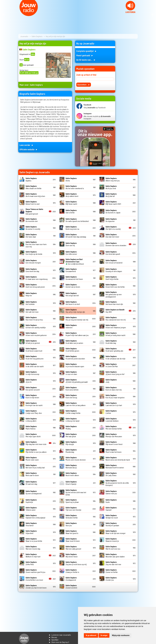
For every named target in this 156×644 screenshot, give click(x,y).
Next (153, 15)
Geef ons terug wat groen (35, 286)
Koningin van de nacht (34, 404)
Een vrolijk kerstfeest (75, 262)
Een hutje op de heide (34, 253)
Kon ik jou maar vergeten (115, 396)
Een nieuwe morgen (33, 261)
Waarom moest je (112, 540)
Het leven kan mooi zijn (114, 303)
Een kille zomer (71, 253)
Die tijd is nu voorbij (113, 228)
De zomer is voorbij (33, 228)
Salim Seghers (37, 36)
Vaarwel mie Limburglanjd (35, 516)
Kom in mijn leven (32, 396)
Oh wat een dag (31, 483)
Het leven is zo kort (73, 303)
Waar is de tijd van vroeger (116, 532)
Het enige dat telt (72, 294)
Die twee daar (31, 236)
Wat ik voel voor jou (113, 548)
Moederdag (71, 451)
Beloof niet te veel (33, 203)
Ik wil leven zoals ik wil (34, 350)
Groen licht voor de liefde (115, 286)
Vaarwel (111, 509)
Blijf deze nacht (71, 203)
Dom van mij (71, 244)
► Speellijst (54, 640)
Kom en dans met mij (114, 389)
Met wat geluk (71, 435)
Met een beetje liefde (114, 427)
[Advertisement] (128, 77)
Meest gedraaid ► (85, 55)
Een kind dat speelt (113, 253)
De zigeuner (111, 220)
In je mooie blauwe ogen (75, 365)
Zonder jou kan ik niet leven (36, 586)
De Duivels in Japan (113, 211)
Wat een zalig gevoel (73, 548)
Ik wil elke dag (111, 342)
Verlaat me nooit (112, 516)
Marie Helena (31, 427)
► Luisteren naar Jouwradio (60, 635)
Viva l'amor (31, 524)
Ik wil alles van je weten (74, 342)
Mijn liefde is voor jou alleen (36, 451)
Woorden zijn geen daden (115, 555)
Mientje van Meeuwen (114, 435)
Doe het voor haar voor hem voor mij (36, 244)
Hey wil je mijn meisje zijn (75, 311)
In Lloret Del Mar (112, 365)
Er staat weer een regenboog (37, 278)
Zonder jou (111, 579)
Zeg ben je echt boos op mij (76, 563)
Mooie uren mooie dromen (76, 459)
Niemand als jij (71, 466)
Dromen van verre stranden (116, 244)
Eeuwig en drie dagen (114, 270)
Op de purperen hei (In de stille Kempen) (117, 483)
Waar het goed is (72, 532)
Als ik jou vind (111, 187)
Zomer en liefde (112, 571)
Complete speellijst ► (87, 51)
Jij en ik (31, 381)
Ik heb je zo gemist (33, 342)
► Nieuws (53, 637)
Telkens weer (31, 509)
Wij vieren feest (72, 555)
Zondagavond (71, 579)
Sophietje (31, 501)
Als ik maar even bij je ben (35, 195)
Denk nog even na (72, 228)
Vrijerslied (31, 532)
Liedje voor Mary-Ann (34, 412)
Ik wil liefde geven (72, 350)
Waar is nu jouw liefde (34, 540)
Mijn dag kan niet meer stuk (36, 443)
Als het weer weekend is (75, 187)
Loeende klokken (112, 420)
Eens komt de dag (32, 270)
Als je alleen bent (72, 195)
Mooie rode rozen (32, 459)
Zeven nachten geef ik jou (35, 571)
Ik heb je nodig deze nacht (115, 334)
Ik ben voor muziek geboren (36, 334)
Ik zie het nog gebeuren (35, 357)
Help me (31, 294)
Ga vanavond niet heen (74, 278)
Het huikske (31, 303)
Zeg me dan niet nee (113, 563)
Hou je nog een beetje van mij (77, 318)
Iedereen (71, 326)
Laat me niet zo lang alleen (76, 404)
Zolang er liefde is (72, 571)
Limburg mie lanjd (72, 420)
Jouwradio (24, 36)
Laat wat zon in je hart (114, 404)
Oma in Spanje (71, 483)
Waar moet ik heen (73, 540)
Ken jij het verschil (33, 389)
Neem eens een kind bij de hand (118, 459)
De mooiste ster (32, 220)
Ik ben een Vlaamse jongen (116, 326)
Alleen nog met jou (113, 179)
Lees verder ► (27, 145)
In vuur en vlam (71, 373)
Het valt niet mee (32, 311)
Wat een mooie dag (33, 548)
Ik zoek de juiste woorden (75, 357)
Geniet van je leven (73, 286)
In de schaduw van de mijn (115, 357)
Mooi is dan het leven (114, 451)
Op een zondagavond (34, 492)
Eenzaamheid (71, 270)
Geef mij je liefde (112, 278)
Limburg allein (31, 420)
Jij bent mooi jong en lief (115, 373)
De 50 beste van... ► (86, 60)
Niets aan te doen (32, 474)
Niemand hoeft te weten (115, 466)
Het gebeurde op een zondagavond (114, 294)
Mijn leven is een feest (114, 443)
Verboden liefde (72, 516)
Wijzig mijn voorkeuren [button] (121, 635)
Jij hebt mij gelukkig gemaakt (77, 381)
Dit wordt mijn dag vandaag (76, 236)
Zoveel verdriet (71, 586)
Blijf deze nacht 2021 (113, 203)
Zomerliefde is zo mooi (34, 579)
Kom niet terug (71, 396)
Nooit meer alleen (72, 474)
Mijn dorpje (71, 443)
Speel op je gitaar (72, 501)
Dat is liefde (71, 211)
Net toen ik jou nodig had (35, 466)
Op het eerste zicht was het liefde (76, 492)
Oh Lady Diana (111, 474)
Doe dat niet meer (112, 236)
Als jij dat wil (111, 195)
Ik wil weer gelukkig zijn (114, 350)
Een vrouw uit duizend (114, 261)
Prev (3, 15)
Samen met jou (111, 492)
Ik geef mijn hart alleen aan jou (77, 334)
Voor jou (71, 524)
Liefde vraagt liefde (73, 412)
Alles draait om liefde (34, 187)
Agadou (31, 179)
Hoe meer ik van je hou (34, 318)
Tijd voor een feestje (73, 509)
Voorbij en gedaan (112, 524)
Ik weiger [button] (104, 635)
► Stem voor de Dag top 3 (59, 642)
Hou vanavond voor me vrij (116, 318)
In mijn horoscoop (32, 373)
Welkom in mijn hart (33, 555)
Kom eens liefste (72, 389)
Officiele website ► (29, 149)
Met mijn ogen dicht (33, 435)
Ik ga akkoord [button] (91, 635)
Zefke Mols (31, 563)
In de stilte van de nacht (35, 365)
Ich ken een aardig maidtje (36, 326)
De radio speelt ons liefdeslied (77, 220)
